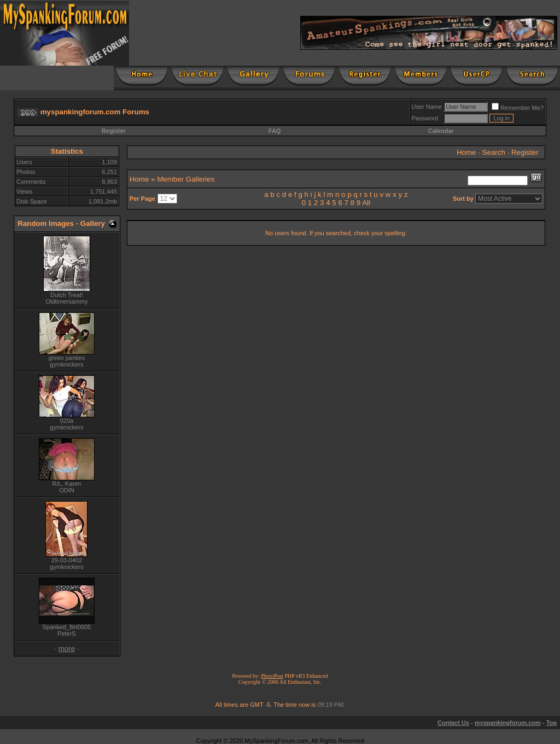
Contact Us (453, 723)
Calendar (441, 131)
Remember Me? (518, 108)
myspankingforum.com (508, 723)
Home (466, 152)
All (366, 203)
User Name (427, 107)
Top (552, 723)
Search (494, 152)
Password (425, 118)
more (67, 649)
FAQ (275, 131)
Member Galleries (186, 179)
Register (114, 131)
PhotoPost (272, 676)
